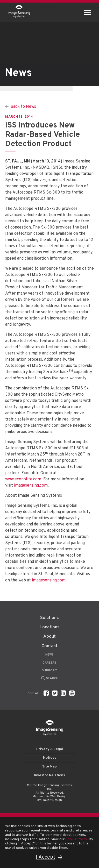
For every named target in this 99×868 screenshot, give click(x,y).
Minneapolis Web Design (50, 796)
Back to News (23, 107)
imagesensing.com (31, 486)
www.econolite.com (23, 479)
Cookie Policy (76, 839)
